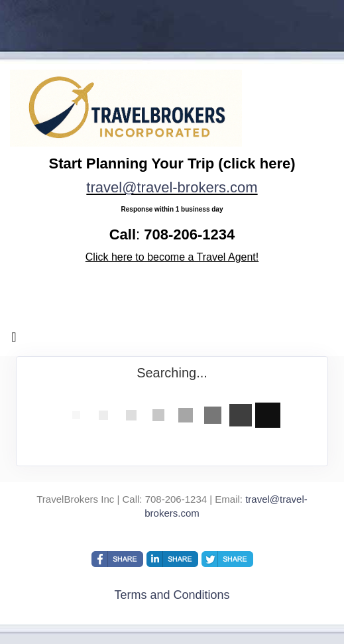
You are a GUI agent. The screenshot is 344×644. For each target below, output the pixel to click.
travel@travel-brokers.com (172, 187)
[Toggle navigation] (14, 340)
